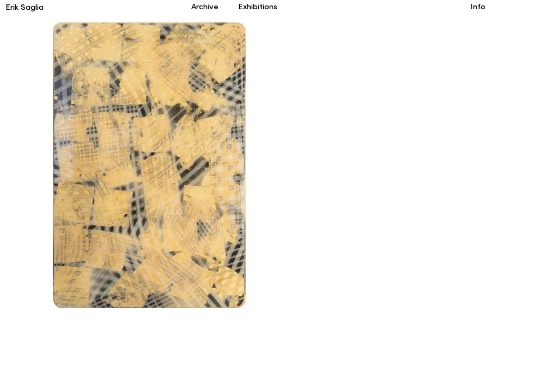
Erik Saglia (25, 8)
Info (478, 7)
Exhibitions (251, 7)
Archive (204, 7)
